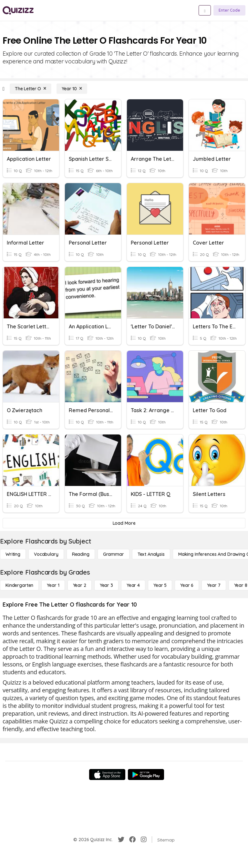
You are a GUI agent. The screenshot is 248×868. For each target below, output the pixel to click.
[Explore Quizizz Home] (18, 10)
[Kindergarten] (19, 585)
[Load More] (124, 523)
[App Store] (107, 775)
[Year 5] (160, 585)
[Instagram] (144, 840)
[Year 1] (53, 585)
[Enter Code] (229, 10)
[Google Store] (146, 775)
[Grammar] (114, 554)
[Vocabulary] (46, 554)
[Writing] (13, 554)
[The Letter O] (31, 89)
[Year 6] (187, 585)
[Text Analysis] (151, 554)
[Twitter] (121, 840)
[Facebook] (132, 840)
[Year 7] (214, 585)
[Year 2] (80, 585)
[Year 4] (133, 585)
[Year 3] (106, 585)
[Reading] (81, 554)
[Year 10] (72, 89)
